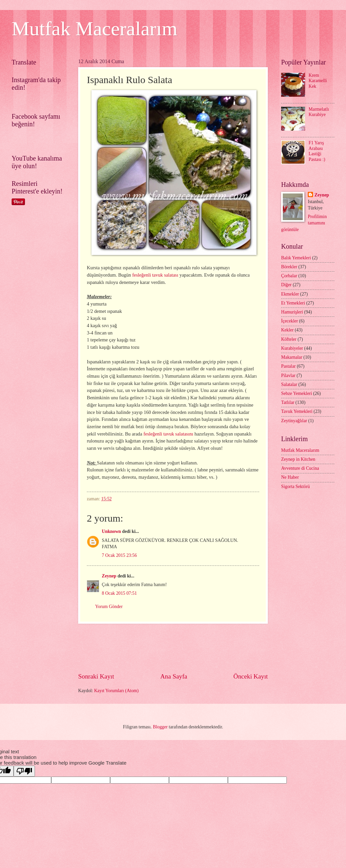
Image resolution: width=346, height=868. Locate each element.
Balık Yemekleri (296, 258)
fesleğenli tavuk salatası (155, 275)
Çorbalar (289, 276)
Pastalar (288, 366)
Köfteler (289, 339)
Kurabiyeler (292, 348)
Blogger (160, 727)
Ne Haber (290, 477)
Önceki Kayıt (251, 676)
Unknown (111, 531)
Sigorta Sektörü (295, 487)
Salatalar (289, 384)
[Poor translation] (24, 771)
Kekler (287, 330)
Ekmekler (290, 294)
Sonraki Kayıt (96, 676)
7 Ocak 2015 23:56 (119, 555)
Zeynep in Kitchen (298, 459)
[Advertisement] (199, 648)
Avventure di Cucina (300, 468)
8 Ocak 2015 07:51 (119, 593)
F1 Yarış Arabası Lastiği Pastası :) (317, 151)
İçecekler (290, 321)
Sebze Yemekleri (297, 393)
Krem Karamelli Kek (318, 81)
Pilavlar (288, 375)
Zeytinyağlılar (294, 421)
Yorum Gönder (109, 607)
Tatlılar (288, 402)
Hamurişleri (292, 312)
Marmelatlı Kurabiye (319, 112)
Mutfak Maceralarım (94, 29)
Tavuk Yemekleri (297, 411)
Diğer (286, 285)
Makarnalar (292, 357)
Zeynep (109, 576)
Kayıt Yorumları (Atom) (116, 691)
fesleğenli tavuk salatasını (168, 434)
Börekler (289, 267)
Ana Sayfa (174, 676)
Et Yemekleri (293, 303)
